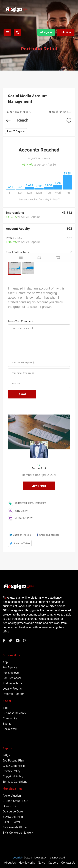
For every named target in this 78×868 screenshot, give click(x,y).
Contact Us (68, 863)
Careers (53, 863)
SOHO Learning (13, 817)
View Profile (39, 486)
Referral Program (14, 694)
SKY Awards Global (15, 827)
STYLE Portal (11, 822)
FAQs (6, 755)
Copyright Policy (13, 776)
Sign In (46, 32)
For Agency (10, 668)
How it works (27, 863)
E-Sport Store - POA (16, 801)
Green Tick (9, 806)
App (5, 662)
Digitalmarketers (24, 503)
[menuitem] (15, 268)
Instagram (40, 503)
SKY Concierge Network (18, 833)
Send (22, 394)
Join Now (66, 32)
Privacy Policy (12, 771)
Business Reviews (14, 713)
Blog (5, 708)
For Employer (11, 673)
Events (7, 724)
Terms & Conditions (15, 782)
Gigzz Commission (14, 766)
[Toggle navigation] (7, 32)
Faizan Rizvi (39, 468)
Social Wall (10, 729)
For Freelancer (12, 678)
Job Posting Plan (13, 761)
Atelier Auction (12, 796)
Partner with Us (12, 683)
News (41, 863)
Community (10, 718)
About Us (10, 863)
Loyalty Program (13, 689)
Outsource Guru (13, 812)
